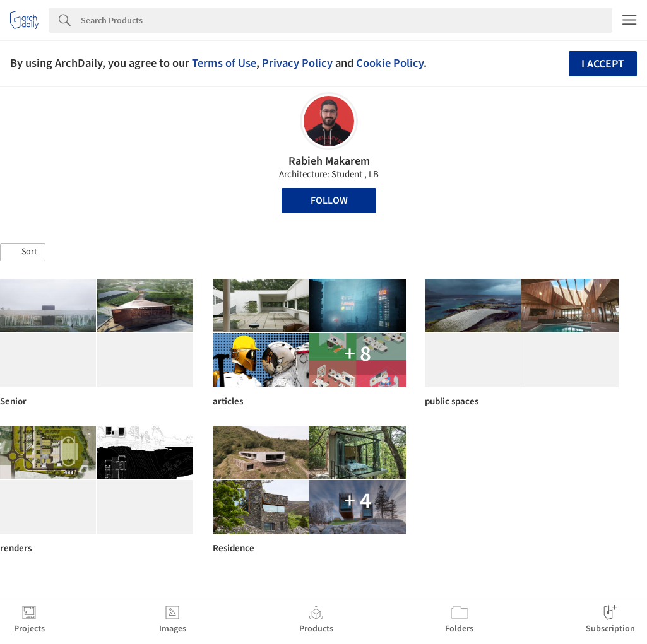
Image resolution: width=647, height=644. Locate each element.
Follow (329, 201)
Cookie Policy (390, 63)
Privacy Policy (297, 63)
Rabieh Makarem (329, 161)
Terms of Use (224, 63)
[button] (23, 252)
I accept (603, 64)
